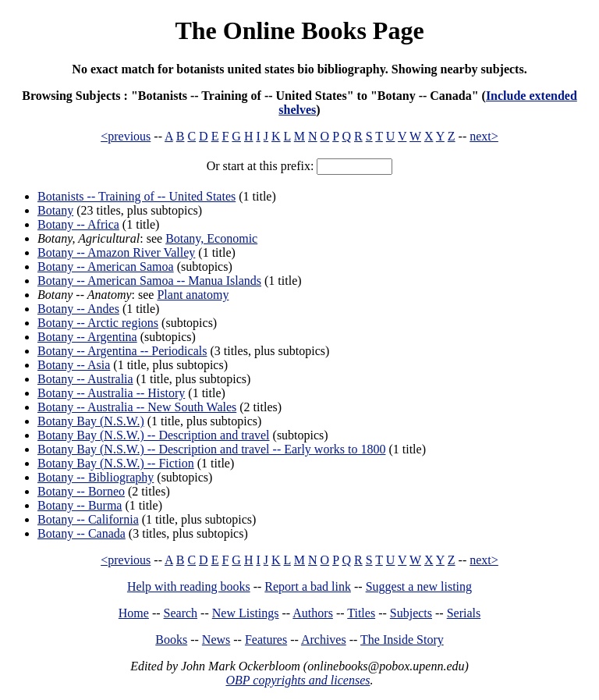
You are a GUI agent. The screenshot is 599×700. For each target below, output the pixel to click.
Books (171, 640)
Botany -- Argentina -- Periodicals (122, 351)
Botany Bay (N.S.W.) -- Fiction (116, 463)
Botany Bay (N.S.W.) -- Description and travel (154, 435)
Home (134, 613)
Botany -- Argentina (87, 337)
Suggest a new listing (419, 586)
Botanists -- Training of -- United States (136, 196)
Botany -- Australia (85, 379)
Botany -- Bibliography (96, 477)
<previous (126, 136)
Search (181, 613)
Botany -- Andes (78, 309)
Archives (324, 640)
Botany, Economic (211, 238)
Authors (313, 613)
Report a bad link (308, 586)
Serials (464, 613)
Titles (361, 613)
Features (266, 640)
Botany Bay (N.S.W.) (91, 421)
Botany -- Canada (82, 533)
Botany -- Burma (80, 505)
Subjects (411, 613)
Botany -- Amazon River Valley (116, 252)
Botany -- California (88, 519)
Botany (55, 210)
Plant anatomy (193, 295)
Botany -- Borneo (81, 491)
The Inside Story (402, 640)
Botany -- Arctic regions (98, 323)
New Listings (246, 613)
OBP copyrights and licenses (298, 680)
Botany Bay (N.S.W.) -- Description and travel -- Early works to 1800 (211, 449)
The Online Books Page (299, 30)
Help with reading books (189, 586)
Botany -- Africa (78, 224)
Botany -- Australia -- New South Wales (137, 407)
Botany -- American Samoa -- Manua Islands (149, 281)
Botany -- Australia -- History (111, 393)
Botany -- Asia (74, 365)
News (216, 640)
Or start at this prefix (259, 166)
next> (484, 136)
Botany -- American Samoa (106, 266)
